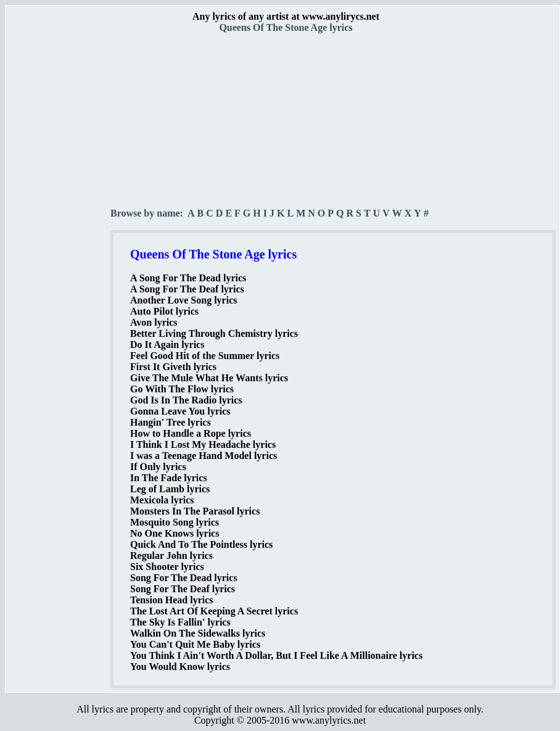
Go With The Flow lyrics (182, 389)
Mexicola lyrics (162, 500)
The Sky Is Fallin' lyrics (180, 622)
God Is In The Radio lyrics (186, 400)
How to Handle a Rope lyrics (191, 433)
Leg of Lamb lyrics (170, 489)
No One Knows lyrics (175, 533)
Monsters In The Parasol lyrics (195, 511)
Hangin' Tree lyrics (171, 422)
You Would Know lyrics (180, 667)
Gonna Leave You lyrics (180, 411)
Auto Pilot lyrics (164, 311)
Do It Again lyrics (167, 345)
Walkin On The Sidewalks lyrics (198, 633)
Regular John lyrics (171, 555)
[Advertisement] (59, 217)
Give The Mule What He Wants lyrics (209, 378)
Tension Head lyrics (172, 600)
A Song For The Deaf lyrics (187, 289)
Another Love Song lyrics (183, 300)
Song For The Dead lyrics (184, 578)
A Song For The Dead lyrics (188, 278)
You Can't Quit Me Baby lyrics (195, 644)
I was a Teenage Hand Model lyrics (204, 456)
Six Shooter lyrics (167, 567)
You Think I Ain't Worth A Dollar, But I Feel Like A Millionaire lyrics (276, 655)
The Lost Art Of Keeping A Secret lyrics (214, 611)
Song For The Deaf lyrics (183, 589)
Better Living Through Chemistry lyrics (214, 333)
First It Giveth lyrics (173, 367)
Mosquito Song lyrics (175, 522)
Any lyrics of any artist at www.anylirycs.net (286, 16)
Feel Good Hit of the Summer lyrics (205, 356)
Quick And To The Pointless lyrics (201, 544)
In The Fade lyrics (169, 478)
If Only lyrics (158, 467)
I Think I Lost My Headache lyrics (203, 444)
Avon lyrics (154, 322)
